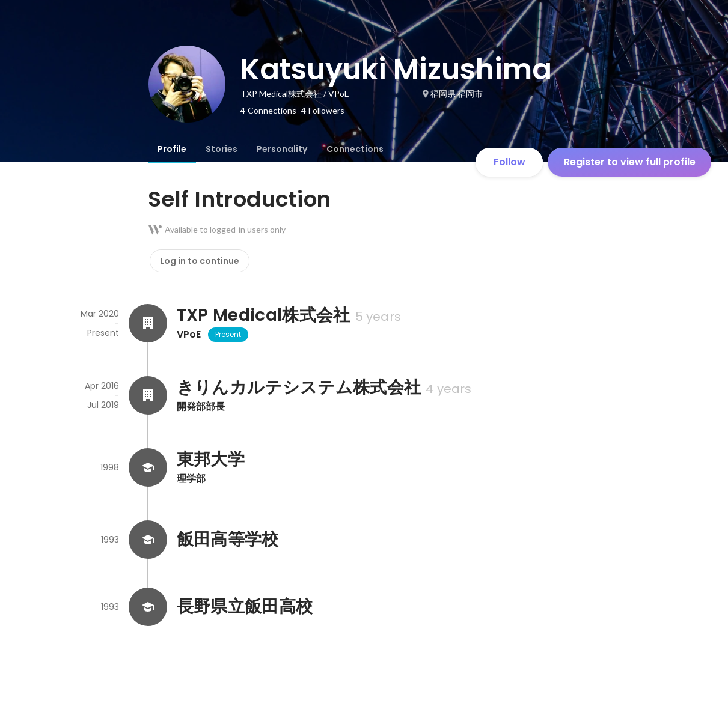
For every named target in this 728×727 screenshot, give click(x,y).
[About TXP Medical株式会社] (148, 323)
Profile (172, 149)
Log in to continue (200, 261)
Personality (282, 149)
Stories (222, 149)
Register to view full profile (630, 162)
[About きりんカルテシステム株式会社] (148, 395)
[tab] (172, 149)
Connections (355, 149)
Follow (509, 162)
